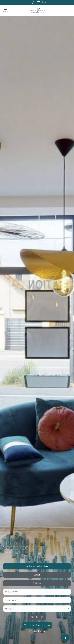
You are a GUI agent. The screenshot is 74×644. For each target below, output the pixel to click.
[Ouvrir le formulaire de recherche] (37, 624)
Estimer (37, 590)
